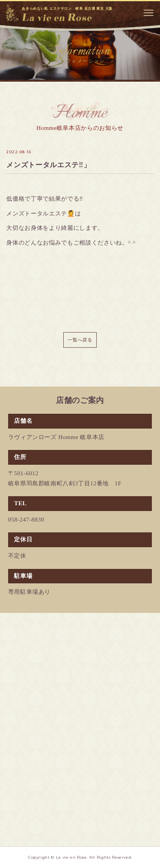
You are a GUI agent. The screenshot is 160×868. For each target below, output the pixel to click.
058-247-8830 (26, 520)
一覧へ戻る (80, 340)
